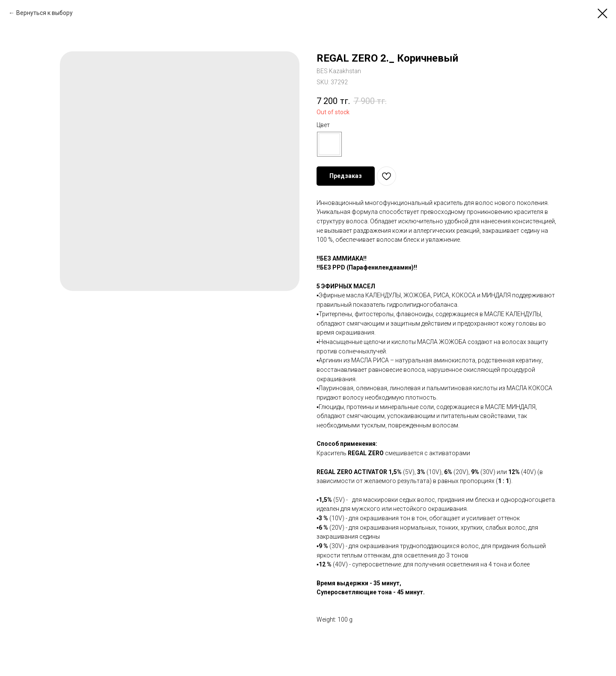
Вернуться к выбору (44, 13)
